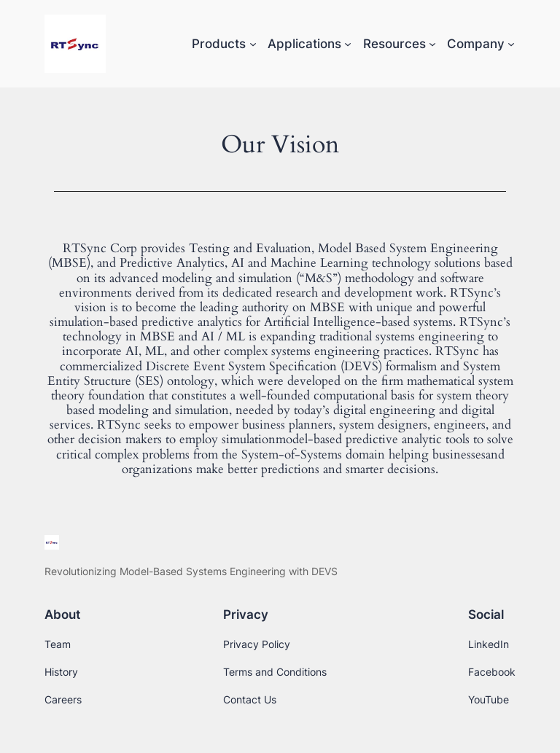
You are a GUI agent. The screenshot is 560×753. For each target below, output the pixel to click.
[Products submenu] (253, 44)
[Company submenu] (511, 44)
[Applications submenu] (348, 44)
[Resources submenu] (432, 44)
